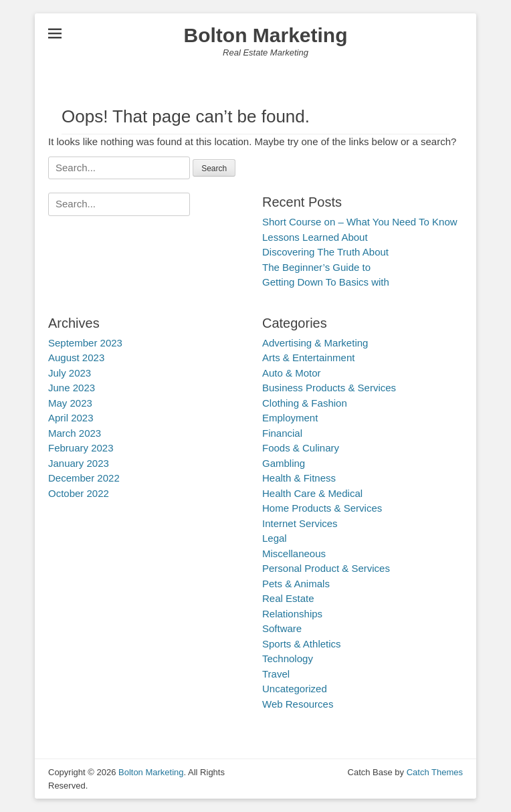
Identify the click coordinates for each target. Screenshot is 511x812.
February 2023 (81, 448)
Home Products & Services (322, 508)
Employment (290, 418)
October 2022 (79, 493)
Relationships (292, 614)
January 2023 (79, 463)
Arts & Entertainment (308, 358)
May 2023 (70, 403)
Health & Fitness (299, 478)
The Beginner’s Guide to (316, 267)
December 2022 (84, 478)
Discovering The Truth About (325, 252)
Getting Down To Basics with (326, 282)
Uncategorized (295, 689)
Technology (288, 658)
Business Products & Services (329, 388)
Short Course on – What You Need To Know (360, 222)
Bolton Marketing (266, 35)
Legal (275, 538)
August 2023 (76, 358)
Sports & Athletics (302, 644)
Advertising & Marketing (315, 343)
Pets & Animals (296, 584)
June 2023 (72, 388)
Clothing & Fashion (305, 403)
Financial (282, 433)
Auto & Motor (292, 373)
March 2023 (75, 433)
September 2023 (85, 343)
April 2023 (71, 418)
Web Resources (298, 704)
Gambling (284, 463)
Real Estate (288, 598)
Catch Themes (435, 772)
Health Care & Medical (312, 493)
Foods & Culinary (301, 448)
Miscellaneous (294, 553)
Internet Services (300, 523)
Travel (276, 674)
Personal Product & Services (326, 568)
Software (282, 628)
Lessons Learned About (315, 237)
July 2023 (70, 373)
